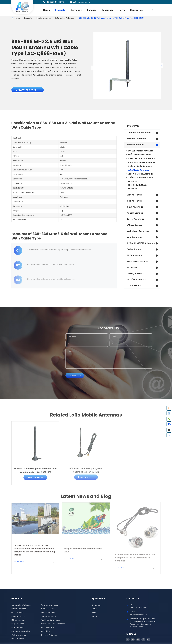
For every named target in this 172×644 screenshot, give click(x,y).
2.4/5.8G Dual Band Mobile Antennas (141, 179)
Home (47, 10)
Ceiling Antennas (136, 273)
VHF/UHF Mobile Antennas (140, 174)
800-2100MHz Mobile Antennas (138, 187)
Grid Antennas (134, 201)
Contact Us (136, 10)
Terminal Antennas (137, 139)
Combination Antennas (139, 133)
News (122, 10)
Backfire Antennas (136, 279)
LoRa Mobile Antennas (65, 18)
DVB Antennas (134, 285)
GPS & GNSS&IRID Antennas (141, 243)
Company (76, 10)
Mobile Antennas (44, 18)
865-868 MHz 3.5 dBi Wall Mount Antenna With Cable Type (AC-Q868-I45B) (111, 18)
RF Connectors (134, 255)
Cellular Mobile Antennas (140, 166)
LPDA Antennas (135, 225)
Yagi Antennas (134, 237)
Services (92, 10)
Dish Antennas (134, 195)
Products (60, 10)
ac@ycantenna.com (81, 2)
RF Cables (132, 267)
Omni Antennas (135, 207)
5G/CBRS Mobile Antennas (141, 151)
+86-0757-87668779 (55, 2)
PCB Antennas (134, 249)
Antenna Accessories (138, 261)
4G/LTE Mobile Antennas (140, 155)
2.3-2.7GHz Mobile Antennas (141, 162)
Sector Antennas (135, 219)
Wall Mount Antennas (138, 231)
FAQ (94, 613)
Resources (108, 10)
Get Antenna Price (28, 90)
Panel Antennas (135, 213)
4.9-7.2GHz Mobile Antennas (142, 159)
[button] (93, 68)
